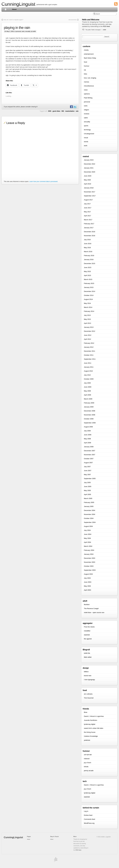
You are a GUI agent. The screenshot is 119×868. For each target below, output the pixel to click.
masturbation (70, 111)
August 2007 (88, 463)
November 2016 (90, 236)
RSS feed (106, 26)
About (14, 9)
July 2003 (87, 578)
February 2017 (89, 224)
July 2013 (87, 315)
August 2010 (88, 371)
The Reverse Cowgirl (91, 608)
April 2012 (87, 339)
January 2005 (89, 506)
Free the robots (89, 627)
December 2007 (90, 451)
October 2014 (89, 295)
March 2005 (88, 498)
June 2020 (88, 176)
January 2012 (89, 347)
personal (18, 31)
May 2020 (87, 180)
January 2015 (89, 287)
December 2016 (90, 232)
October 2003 (89, 566)
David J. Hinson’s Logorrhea (94, 716)
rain (77, 111)
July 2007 (87, 467)
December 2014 (90, 291)
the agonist (88, 639)
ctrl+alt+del (88, 755)
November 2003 (90, 562)
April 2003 (87, 590)
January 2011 (89, 367)
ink (85, 70)
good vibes (56, 111)
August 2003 (88, 574)
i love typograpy (89, 680)
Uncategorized (89, 134)
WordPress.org (89, 823)
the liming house (90, 732)
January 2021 (89, 168)
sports (86, 126)
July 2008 (87, 431)
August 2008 (88, 427)
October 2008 (89, 419)
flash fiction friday (90, 58)
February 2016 (89, 256)
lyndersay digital (90, 724)
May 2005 (87, 490)
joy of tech (87, 763)
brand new (88, 676)
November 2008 (90, 415)
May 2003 (87, 586)
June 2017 (88, 208)
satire (86, 118)
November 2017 (90, 192)
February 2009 (89, 403)
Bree (86, 712)
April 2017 (87, 216)
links (86, 74)
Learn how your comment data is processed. (44, 181)
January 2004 (89, 554)
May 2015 (87, 271)
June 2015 (88, 267)
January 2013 (89, 327)
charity (86, 50)
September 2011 (90, 359)
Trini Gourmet (89, 698)
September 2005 (90, 479)
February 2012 (89, 343)
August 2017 (88, 200)
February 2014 (89, 311)
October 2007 (89, 459)
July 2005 (87, 483)
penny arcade (89, 771)
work (86, 146)
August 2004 (88, 526)
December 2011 (90, 351)
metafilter (87, 631)
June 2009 (88, 387)
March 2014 (88, 307)
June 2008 (88, 435)
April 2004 (87, 542)
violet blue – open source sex (94, 612)
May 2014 (87, 303)
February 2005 (89, 502)
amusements (73, 20)
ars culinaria (88, 694)
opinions (87, 94)
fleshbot (87, 605)
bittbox (86, 672)
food (85, 62)
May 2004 (87, 538)
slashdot (87, 635)
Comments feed (89, 819)
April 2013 (87, 323)
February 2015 (89, 283)
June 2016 (88, 244)
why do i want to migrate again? (14, 20)
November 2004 (90, 514)
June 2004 (88, 534)
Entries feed (88, 815)
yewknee (87, 740)
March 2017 (88, 220)
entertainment (89, 54)
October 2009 (89, 379)
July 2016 (87, 240)
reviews (87, 114)
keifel (105, 30)
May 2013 (87, 319)
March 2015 (88, 279)
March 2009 (88, 399)
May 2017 (87, 212)
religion (86, 110)
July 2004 (87, 530)
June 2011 (88, 363)
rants (23, 31)
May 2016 (87, 248)
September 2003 (90, 570)
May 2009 (87, 391)
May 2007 (87, 475)
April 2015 (87, 275)
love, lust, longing (90, 78)
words (86, 142)
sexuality (28, 31)
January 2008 (89, 447)
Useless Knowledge (91, 736)
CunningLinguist (18, 4)
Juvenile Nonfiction (91, 720)
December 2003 (90, 558)
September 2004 (90, 522)
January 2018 (89, 188)
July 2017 (87, 204)
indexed (87, 759)
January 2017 (89, 228)
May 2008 (87, 439)
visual (86, 138)
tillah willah (88, 657)
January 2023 (89, 160)
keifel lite (87, 653)
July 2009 (87, 383)
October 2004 (89, 518)
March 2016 (88, 252)
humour (87, 66)
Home (6, 9)
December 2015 (90, 263)
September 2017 (90, 196)
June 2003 (88, 582)
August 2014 (88, 299)
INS (63, 111)
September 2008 (90, 423)
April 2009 (87, 395)
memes (87, 82)
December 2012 (90, 331)
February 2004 (89, 550)
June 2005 (88, 486)
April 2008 (87, 443)
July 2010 (87, 375)
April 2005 (87, 494)
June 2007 (88, 471)
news (86, 90)
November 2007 (90, 455)
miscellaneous (89, 86)
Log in (86, 811)
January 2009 (89, 407)
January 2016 (89, 260)
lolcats (86, 767)
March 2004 (88, 546)
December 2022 (90, 164)
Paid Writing (88, 98)
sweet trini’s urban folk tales (94, 728)
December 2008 (90, 411)
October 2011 (89, 355)
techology (87, 130)
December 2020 (90, 172)
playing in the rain (17, 28)
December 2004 (90, 510)
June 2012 (88, 335)
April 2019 (87, 184)
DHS (50, 111)
